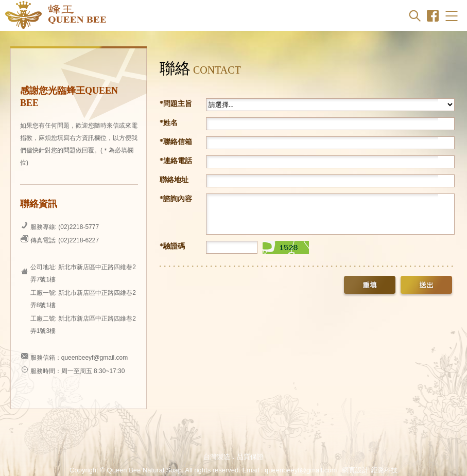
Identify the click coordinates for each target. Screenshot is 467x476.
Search (415, 16)
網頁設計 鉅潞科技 (370, 470)
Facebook (433, 16)
